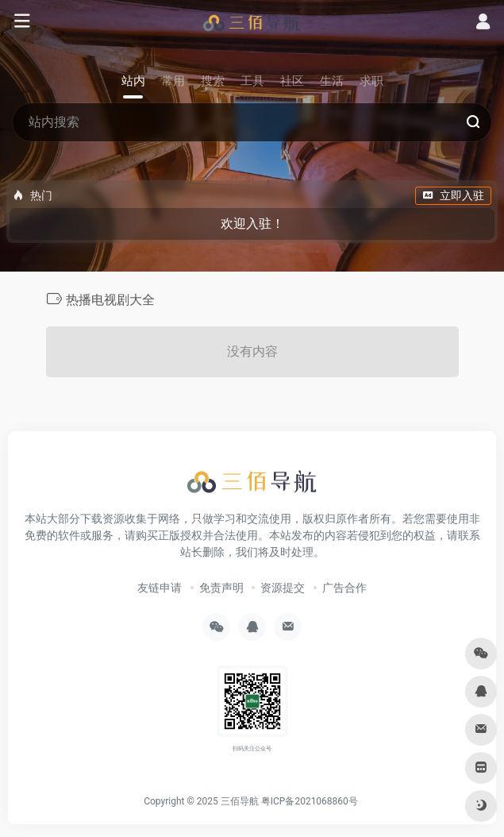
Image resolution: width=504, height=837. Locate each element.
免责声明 (221, 588)
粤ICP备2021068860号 (310, 801)
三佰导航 (240, 801)
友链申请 (160, 588)
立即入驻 (453, 195)
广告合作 (344, 588)
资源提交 (283, 588)
